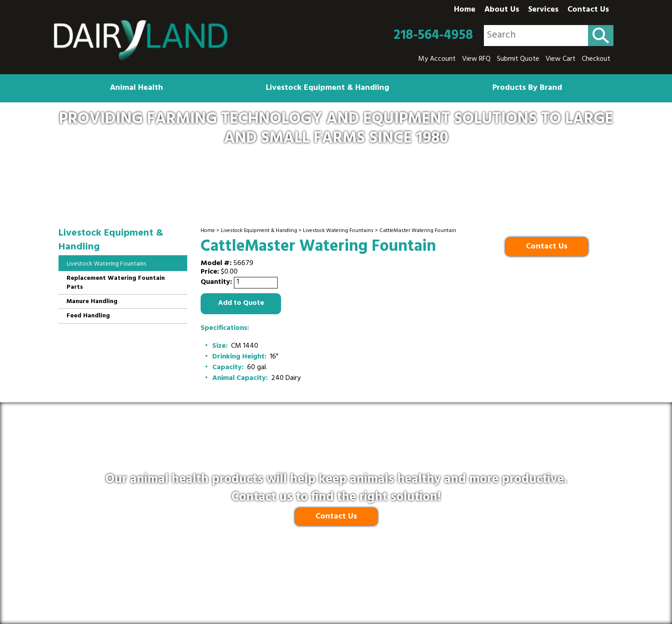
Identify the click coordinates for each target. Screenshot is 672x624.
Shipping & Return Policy (305, 577)
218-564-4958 (433, 36)
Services (543, 10)
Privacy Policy (234, 577)
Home (465, 10)
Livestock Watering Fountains (338, 231)
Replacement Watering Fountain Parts (116, 283)
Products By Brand (527, 89)
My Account (437, 59)
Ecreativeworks (355, 598)
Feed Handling (88, 316)
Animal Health (136, 89)
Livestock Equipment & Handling (328, 89)
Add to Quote (241, 304)
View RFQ (476, 59)
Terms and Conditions (388, 577)
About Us (502, 10)
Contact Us (588, 10)
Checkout (596, 59)
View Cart (561, 59)
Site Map (446, 577)
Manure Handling (92, 302)
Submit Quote (518, 59)
